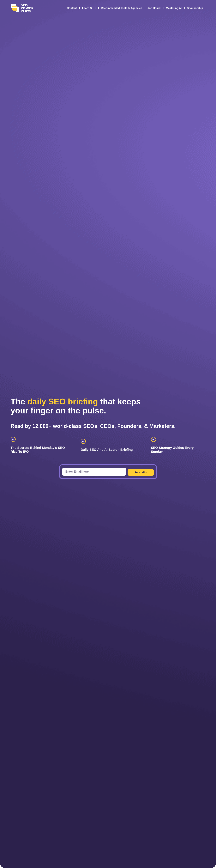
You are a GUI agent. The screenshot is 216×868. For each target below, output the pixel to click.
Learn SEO (89, 8)
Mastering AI (174, 8)
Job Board (154, 8)
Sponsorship (195, 8)
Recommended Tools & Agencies (122, 8)
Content (72, 8)
